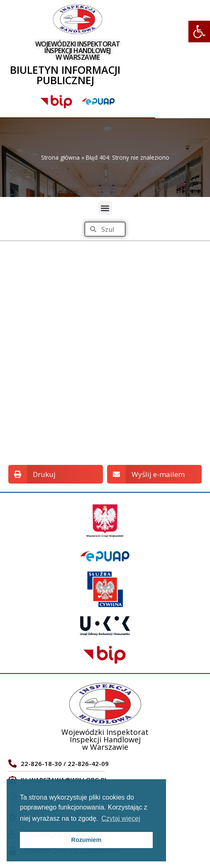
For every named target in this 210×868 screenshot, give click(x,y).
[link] (199, 32)
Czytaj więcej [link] (121, 818)
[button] (105, 208)
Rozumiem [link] (87, 840)
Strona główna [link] (60, 157)
